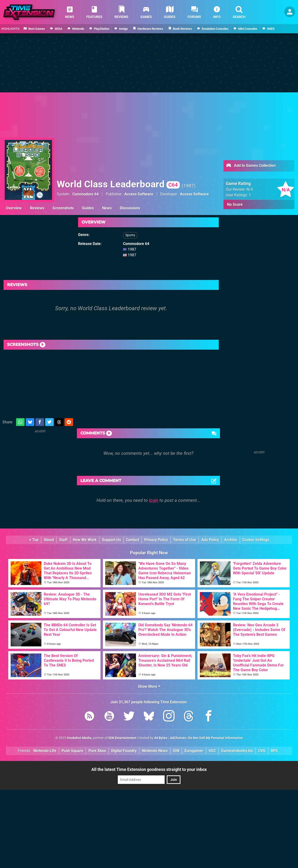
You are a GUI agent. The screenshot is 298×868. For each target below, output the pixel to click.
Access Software (139, 194)
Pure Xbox (97, 751)
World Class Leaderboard (118, 184)
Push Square (72, 751)
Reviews (37, 208)
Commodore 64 (85, 194)
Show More (149, 686)
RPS (274, 751)
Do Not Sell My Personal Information (216, 738)
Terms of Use (185, 540)
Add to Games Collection (251, 166)
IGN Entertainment (122, 738)
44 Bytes (161, 738)
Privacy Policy (156, 540)
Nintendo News (155, 751)
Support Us (111, 540)
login (154, 500)
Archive (231, 540)
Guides (88, 208)
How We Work (85, 540)
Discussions (130, 208)
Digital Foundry (124, 751)
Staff (63, 540)
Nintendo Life (45, 751)
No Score (235, 204)
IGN (176, 751)
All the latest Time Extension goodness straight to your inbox (149, 769)
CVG (262, 751)
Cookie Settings (256, 540)
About (49, 540)
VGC (212, 751)
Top (34, 540)
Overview (14, 208)
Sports (130, 235)
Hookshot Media (79, 738)
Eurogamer (194, 751)
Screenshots (63, 208)
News (107, 208)
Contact (133, 540)
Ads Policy (210, 540)
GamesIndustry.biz (237, 751)
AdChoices (178, 738)
